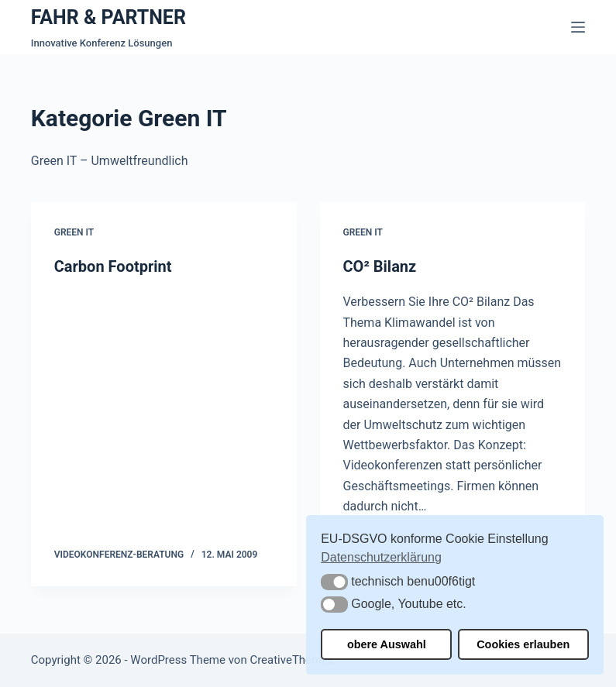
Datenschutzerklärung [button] (381, 557)
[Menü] (578, 27)
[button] (334, 582)
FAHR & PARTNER (108, 17)
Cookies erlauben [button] (523, 644)
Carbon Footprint (113, 266)
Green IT (74, 232)
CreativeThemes (292, 660)
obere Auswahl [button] (387, 644)
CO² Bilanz (380, 266)
